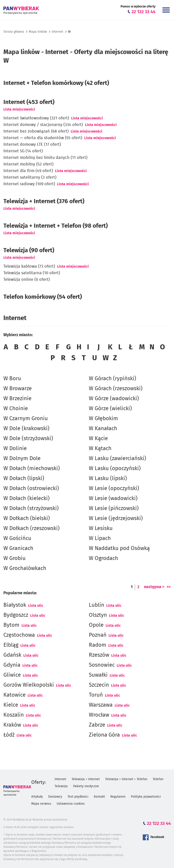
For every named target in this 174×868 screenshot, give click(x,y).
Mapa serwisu (41, 804)
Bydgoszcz (16, 615)
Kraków (12, 725)
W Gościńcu (17, 538)
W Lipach (100, 538)
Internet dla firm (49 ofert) (28, 171)
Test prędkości (78, 797)
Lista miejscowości (19, 109)
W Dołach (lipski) (24, 478)
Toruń (96, 695)
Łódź (9, 735)
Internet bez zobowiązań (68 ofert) (36, 131)
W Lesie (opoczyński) (114, 488)
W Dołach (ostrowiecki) (31, 488)
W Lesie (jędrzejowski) (116, 518)
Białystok (15, 605)
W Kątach (100, 449)
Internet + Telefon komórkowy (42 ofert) (56, 83)
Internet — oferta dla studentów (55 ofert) (43, 138)
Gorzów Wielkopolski (29, 685)
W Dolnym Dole (22, 459)
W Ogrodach (103, 558)
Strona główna (14, 32)
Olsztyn (98, 615)
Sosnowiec (102, 665)
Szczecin (99, 685)
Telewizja (61, 786)
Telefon (158, 779)
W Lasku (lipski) (108, 478)
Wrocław (99, 715)
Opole (96, 625)
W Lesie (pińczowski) (114, 508)
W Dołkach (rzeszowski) (31, 528)
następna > (154, 587)
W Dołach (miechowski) (32, 469)
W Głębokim (103, 419)
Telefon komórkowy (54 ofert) (43, 297)
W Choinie (16, 409)
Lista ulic (36, 606)
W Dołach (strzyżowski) (31, 508)
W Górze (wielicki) (110, 409)
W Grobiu (14, 558)
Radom (98, 645)
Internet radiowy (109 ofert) (29, 184)
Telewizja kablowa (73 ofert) (29, 266)
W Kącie (98, 439)
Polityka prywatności (146, 797)
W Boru (12, 379)
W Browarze (18, 389)
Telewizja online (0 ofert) (27, 280)
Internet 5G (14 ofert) (23, 151)
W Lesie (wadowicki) (113, 498)
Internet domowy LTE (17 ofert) (32, 145)
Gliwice (12, 675)
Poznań (98, 635)
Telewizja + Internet (86, 779)
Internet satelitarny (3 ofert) (30, 178)
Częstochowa (19, 635)
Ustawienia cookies (71, 804)
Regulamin (118, 797)
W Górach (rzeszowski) (116, 389)
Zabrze (97, 725)
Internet (57, 32)
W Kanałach (103, 429)
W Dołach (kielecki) (27, 498)
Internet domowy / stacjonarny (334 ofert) (43, 125)
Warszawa (101, 705)
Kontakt (99, 797)
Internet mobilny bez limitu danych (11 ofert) (45, 158)
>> (169, 587)
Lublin (97, 605)
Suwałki (98, 675)
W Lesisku (101, 528)
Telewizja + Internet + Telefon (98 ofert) (56, 226)
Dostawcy (55, 797)
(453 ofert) (29, 102)
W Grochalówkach (25, 568)
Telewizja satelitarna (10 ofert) (32, 273)
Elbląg (11, 645)
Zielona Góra (104, 735)
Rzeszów (99, 655)
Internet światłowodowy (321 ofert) (36, 118)
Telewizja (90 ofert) (29, 250)
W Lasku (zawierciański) (117, 459)
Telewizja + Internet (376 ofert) (44, 201)
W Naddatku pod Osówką (119, 548)
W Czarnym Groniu (26, 419)
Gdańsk (12, 655)
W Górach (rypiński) (112, 379)
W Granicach (18, 548)
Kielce (11, 705)
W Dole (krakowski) (26, 429)
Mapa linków (38, 32)
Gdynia (12, 665)
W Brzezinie (17, 399)
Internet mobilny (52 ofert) (28, 164)
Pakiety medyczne (86, 786)
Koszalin (14, 715)
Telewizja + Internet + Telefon (126, 779)
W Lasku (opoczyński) (115, 469)
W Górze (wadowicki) (114, 399)
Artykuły (37, 797)
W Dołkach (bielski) (27, 518)
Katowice (14, 695)
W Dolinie (15, 449)
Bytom (11, 625)
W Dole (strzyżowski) (28, 439)
